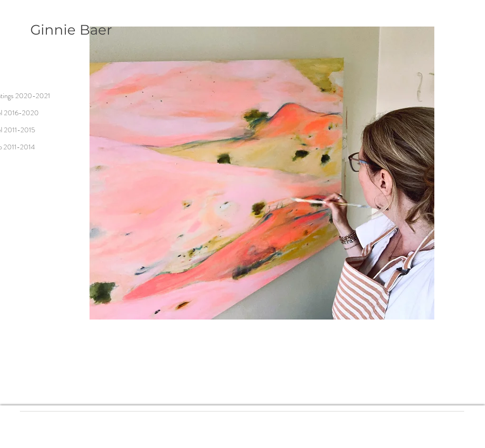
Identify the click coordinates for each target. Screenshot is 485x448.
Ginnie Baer (71, 30)
